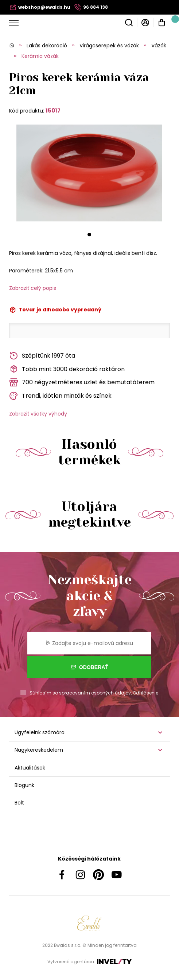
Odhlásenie (145, 693)
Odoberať (89, 667)
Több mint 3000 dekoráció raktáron (67, 369)
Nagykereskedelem (39, 750)
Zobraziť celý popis (33, 288)
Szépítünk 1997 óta (42, 356)
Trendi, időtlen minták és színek (60, 396)
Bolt (19, 803)
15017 (53, 111)
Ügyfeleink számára (40, 732)
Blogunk (24, 785)
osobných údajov (111, 693)
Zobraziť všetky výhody (38, 414)
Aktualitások (30, 768)
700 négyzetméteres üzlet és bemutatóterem (82, 383)
